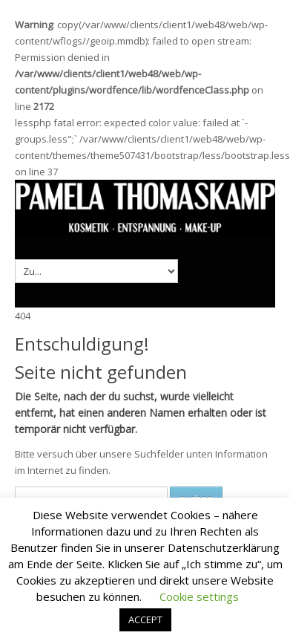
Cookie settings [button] (199, 596)
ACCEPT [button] (145, 619)
